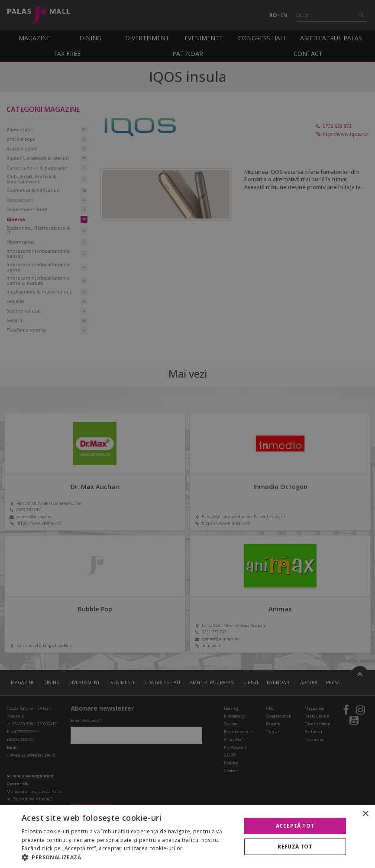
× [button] (365, 814)
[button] (128, 857)
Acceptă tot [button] (295, 826)
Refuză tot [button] (295, 847)
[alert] (187, 434)
